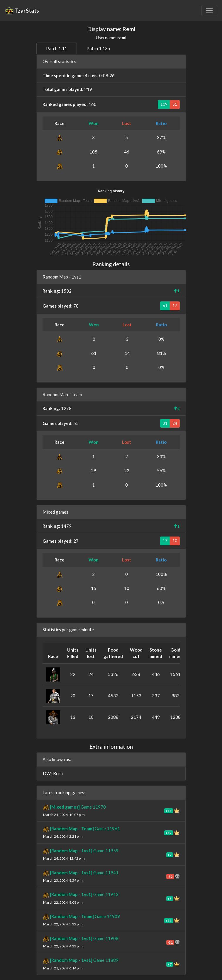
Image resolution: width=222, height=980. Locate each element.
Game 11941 (84, 873)
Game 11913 (84, 894)
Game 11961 (85, 829)
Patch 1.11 (57, 48)
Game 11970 (78, 807)
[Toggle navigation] (209, 11)
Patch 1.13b (98, 48)
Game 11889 (84, 960)
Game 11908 (84, 938)
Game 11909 (85, 916)
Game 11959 (84, 851)
